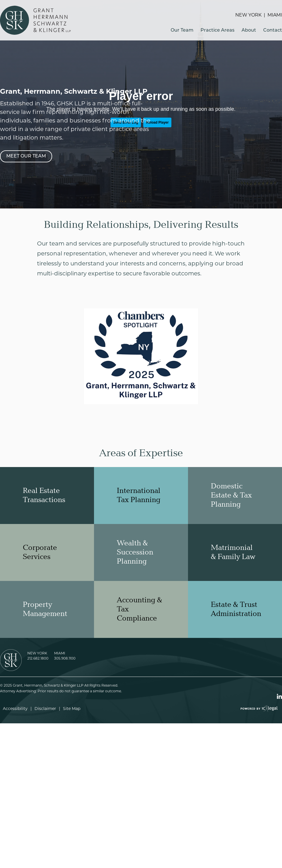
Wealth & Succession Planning (135, 552)
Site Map (72, 709)
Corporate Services (40, 552)
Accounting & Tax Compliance (139, 609)
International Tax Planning (139, 495)
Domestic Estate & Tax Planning (231, 495)
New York (248, 15)
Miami (275, 15)
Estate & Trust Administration (236, 609)
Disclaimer (45, 709)
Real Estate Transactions (44, 495)
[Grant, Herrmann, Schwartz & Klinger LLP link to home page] (35, 20)
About (249, 30)
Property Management (45, 609)
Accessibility (15, 709)
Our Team (182, 30)
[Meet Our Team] (26, 156)
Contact (273, 30)
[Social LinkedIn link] (279, 697)
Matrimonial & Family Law (233, 552)
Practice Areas (217, 30)
